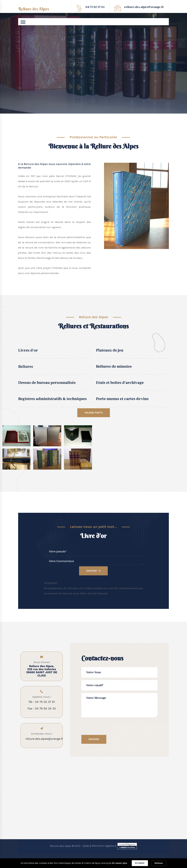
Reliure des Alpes (34, 9)
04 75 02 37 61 (95, 7)
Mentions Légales (103, 846)
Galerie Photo (94, 413)
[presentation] (109, 726)
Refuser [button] (159, 863)
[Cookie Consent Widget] (93, 863)
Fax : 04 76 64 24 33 (42, 709)
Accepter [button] (140, 863)
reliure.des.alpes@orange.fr (144, 7)
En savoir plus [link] (120, 863)
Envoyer (97, 739)
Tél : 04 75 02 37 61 (42, 702)
